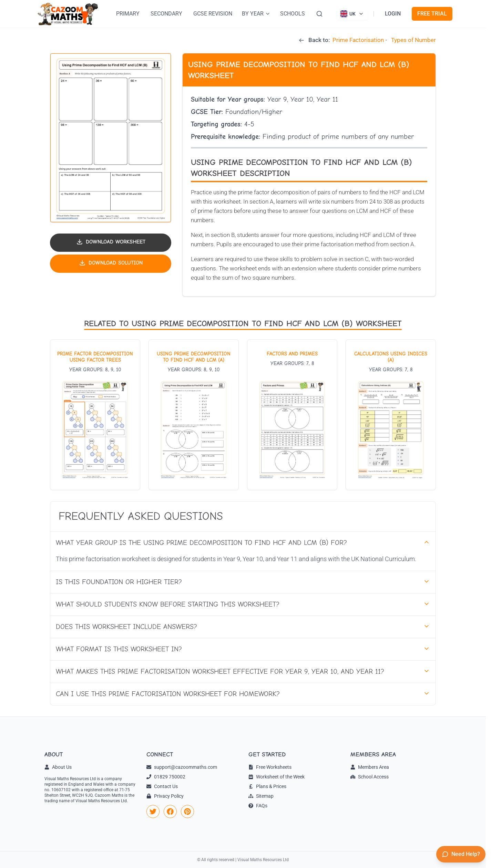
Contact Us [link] (162, 786)
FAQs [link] (258, 806)
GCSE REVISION (213, 14)
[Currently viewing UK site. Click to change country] (352, 14)
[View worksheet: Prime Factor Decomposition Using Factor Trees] (95, 415)
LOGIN (393, 14)
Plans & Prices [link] (267, 786)
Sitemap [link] (261, 796)
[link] (153, 812)
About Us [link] (58, 767)
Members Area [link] (370, 767)
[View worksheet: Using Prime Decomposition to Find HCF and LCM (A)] (194, 415)
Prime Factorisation (358, 40)
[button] (111, 138)
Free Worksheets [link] (270, 767)
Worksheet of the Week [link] (277, 777)
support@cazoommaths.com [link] (182, 767)
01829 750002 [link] (166, 777)
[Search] (319, 14)
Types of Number (413, 40)
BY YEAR (256, 14)
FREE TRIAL (432, 14)
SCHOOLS (293, 14)
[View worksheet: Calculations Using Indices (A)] (391, 415)
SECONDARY (166, 14)
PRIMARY (128, 14)
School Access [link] (370, 777)
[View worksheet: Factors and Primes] (292, 415)
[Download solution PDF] (111, 264)
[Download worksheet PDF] (111, 243)
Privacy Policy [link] (165, 796)
